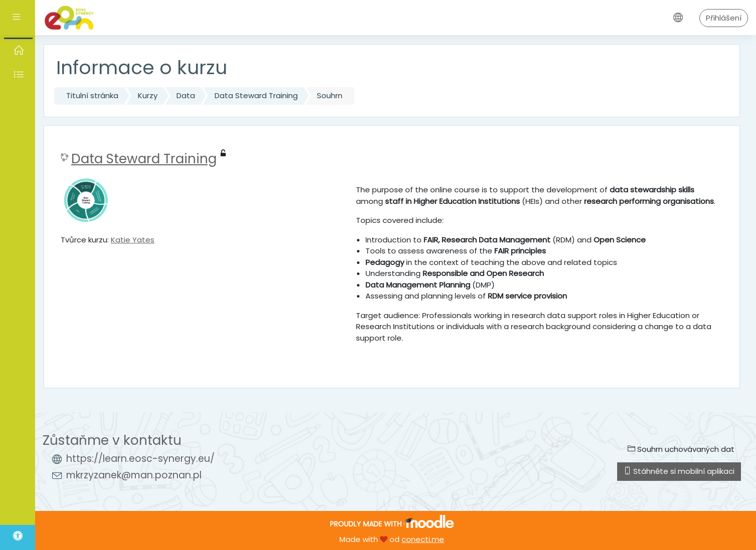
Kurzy (148, 95)
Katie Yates (133, 240)
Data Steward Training (256, 95)
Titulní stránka (92, 95)
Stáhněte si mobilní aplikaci (679, 471)
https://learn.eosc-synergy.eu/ (140, 459)
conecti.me (423, 539)
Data (186, 95)
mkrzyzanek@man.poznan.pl (134, 475)
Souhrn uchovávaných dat (681, 449)
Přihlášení (724, 18)
